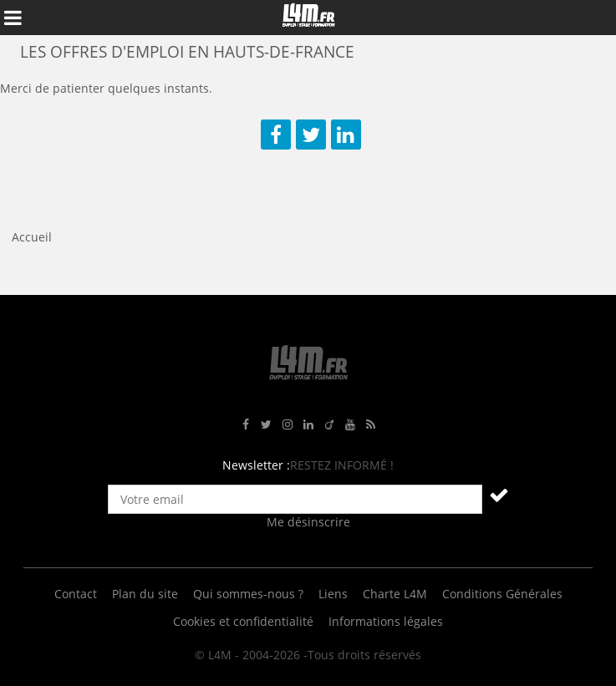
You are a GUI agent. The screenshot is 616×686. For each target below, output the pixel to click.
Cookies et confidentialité (243, 621)
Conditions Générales (502, 594)
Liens (333, 594)
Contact (76, 594)
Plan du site (145, 594)
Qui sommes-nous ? (248, 594)
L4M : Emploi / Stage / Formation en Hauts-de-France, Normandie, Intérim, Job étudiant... (308, 18)
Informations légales (386, 621)
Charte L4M (395, 594)
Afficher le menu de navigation (13, 18)
